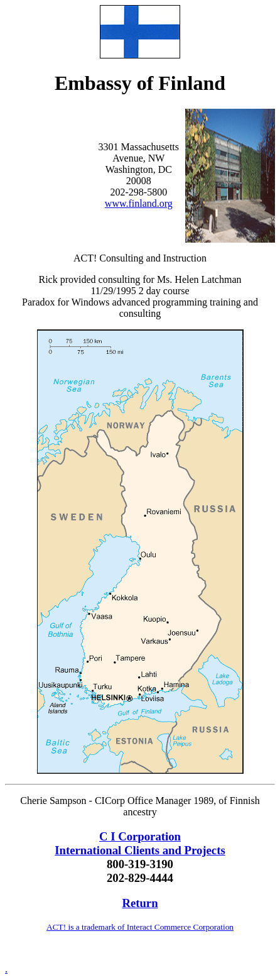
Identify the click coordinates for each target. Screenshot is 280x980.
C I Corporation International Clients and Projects (140, 843)
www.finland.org (139, 203)
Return (140, 903)
